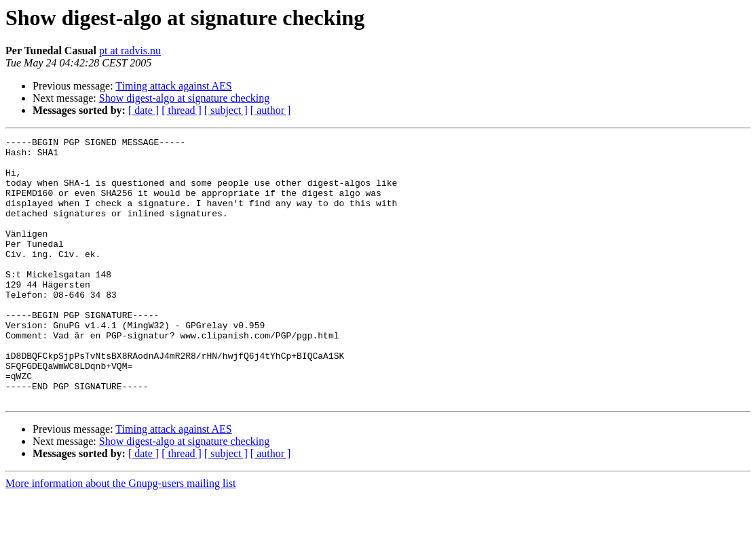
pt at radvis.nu (130, 51)
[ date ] (144, 110)
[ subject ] (226, 110)
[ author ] (271, 110)
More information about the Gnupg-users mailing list (121, 536)
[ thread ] (182, 110)
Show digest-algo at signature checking (185, 98)
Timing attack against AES (173, 86)
